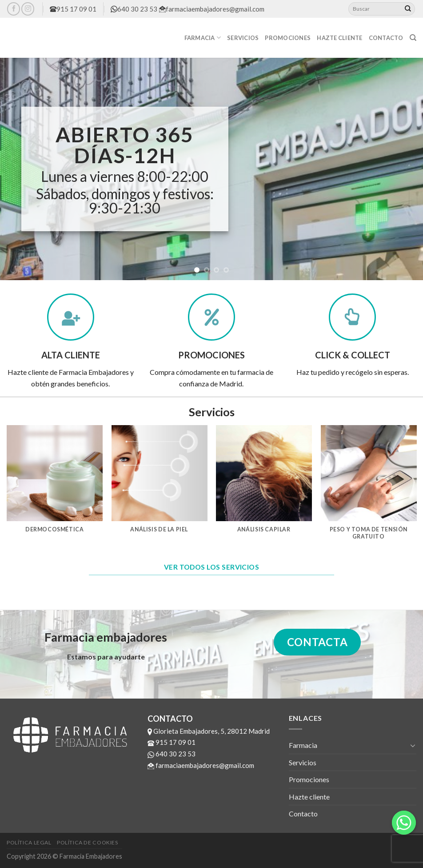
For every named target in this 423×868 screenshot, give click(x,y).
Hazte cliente (339, 38)
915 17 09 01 (73, 9)
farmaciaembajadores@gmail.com (212, 9)
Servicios (243, 38)
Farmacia (203, 38)
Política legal (29, 842)
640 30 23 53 (134, 9)
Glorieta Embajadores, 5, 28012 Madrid (209, 731)
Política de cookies (88, 842)
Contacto (386, 38)
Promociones (288, 38)
